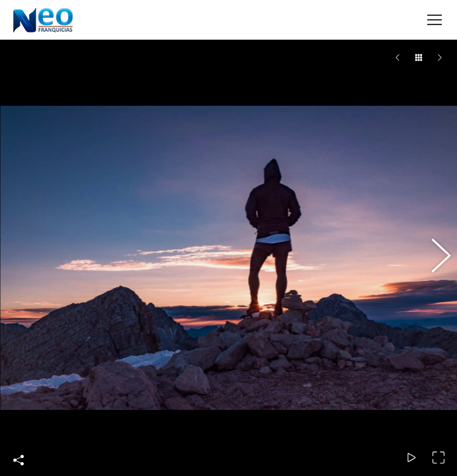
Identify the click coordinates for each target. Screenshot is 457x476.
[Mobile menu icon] (435, 20)
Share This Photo (19, 460)
